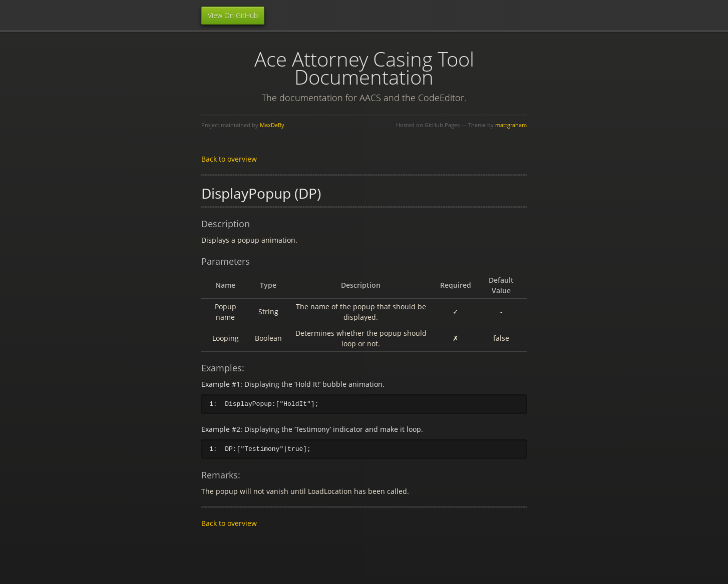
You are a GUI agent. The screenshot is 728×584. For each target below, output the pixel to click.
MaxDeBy (272, 125)
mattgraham (511, 125)
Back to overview (229, 159)
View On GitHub (233, 15)
